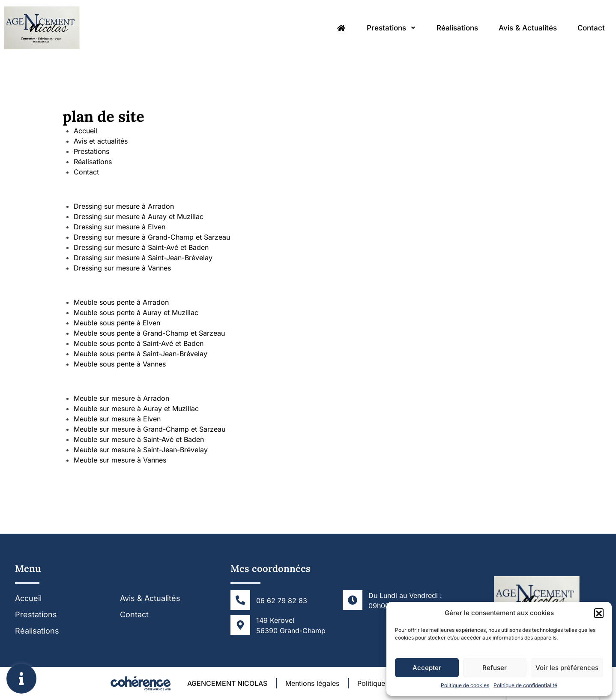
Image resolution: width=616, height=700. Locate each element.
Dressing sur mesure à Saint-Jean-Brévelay (143, 258)
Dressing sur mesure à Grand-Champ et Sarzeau (152, 237)
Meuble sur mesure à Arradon (121, 398)
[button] (599, 613)
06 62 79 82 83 (282, 601)
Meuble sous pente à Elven (117, 323)
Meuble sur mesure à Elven (117, 419)
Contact (591, 28)
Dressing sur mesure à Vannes (122, 268)
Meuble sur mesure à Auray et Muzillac (136, 409)
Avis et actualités (101, 141)
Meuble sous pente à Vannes (120, 364)
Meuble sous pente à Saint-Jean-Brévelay (141, 354)
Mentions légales (312, 683)
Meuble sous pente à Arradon (121, 302)
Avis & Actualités (528, 28)
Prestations (391, 28)
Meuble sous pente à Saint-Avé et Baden (139, 343)
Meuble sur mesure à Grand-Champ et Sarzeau (150, 429)
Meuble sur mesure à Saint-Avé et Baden (139, 439)
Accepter (427, 668)
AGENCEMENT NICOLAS (227, 683)
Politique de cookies (465, 685)
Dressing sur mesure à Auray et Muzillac (139, 216)
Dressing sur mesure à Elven (120, 227)
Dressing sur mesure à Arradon (124, 206)
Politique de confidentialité (525, 685)
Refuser (495, 668)
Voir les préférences (567, 668)
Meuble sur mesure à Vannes (120, 460)
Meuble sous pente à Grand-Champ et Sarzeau (149, 333)
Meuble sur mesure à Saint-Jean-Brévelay (141, 450)
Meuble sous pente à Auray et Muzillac (136, 312)
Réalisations (457, 28)
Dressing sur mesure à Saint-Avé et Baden (141, 247)
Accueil (85, 131)
